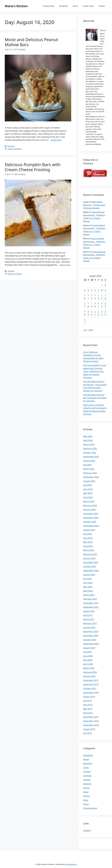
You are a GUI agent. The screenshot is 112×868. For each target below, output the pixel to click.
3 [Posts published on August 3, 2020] (85, 290)
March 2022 (89, 595)
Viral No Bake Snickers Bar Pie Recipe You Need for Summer (95, 398)
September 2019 (91, 692)
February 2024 (90, 505)
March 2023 (89, 550)
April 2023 (88, 546)
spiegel (87, 830)
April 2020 (88, 664)
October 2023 (90, 522)
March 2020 (89, 668)
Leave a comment (15, 149)
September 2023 (91, 526)
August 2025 (89, 461)
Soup (86, 800)
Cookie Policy (88, 6)
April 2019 (88, 713)
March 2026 (89, 444)
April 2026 (88, 440)
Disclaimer (63, 6)
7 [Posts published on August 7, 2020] (99, 290)
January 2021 (89, 627)
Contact (102, 6)
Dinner (86, 788)
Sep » (91, 330)
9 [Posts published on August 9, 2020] (105, 290)
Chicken (87, 772)
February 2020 (90, 672)
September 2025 (91, 457)
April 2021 (88, 615)
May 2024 (88, 493)
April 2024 (88, 497)
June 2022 (88, 583)
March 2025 (89, 469)
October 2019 (90, 688)
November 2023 (91, 518)
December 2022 (91, 562)
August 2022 (89, 575)
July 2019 (87, 701)
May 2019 (88, 709)
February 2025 (90, 473)
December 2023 (91, 514)
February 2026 (90, 448)
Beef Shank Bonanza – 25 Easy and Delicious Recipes (94, 205)
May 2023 (88, 542)
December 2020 (91, 631)
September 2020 (91, 644)
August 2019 (89, 697)
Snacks (86, 796)
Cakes (86, 767)
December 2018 (91, 717)
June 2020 (88, 656)
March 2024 (89, 501)
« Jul (85, 330)
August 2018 (89, 729)
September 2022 (91, 570)
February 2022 (90, 599)
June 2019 (88, 705)
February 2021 (90, 623)
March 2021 (89, 619)
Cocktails (87, 776)
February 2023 (90, 554)
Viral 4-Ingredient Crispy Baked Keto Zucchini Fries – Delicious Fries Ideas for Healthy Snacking (95, 371)
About (75, 6)
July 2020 (87, 652)
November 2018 (91, 721)
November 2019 (91, 684)
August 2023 (89, 530)
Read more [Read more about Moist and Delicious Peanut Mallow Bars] (56, 140)
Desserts (11, 146)
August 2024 (89, 481)
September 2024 (91, 477)
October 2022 (90, 566)
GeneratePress (71, 864)
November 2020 (91, 636)
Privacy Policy (49, 6)
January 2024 (89, 509)
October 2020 (90, 640)
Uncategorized (90, 808)
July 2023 (87, 534)
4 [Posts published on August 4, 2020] (88, 290)
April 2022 (88, 591)
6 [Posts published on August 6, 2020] (95, 290)
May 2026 (88, 436)
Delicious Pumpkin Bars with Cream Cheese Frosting (33, 167)
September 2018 (91, 725)
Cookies (87, 780)
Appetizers (88, 755)
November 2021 (91, 603)
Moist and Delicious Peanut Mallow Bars (31, 42)
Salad (86, 792)
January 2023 (89, 558)
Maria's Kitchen (16, 6)
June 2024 (88, 489)
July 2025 (87, 465)
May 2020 (88, 660)
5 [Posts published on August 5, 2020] (92, 290)
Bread (86, 759)
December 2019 (91, 680)
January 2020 (89, 676)
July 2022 (87, 579)
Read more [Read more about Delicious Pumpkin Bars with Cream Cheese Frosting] (65, 265)
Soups (86, 804)
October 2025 (90, 453)
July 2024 (87, 485)
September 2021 (91, 607)
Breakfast (88, 763)
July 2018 (87, 733)
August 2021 (89, 611)
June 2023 (88, 538)
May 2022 (88, 587)
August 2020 (89, 648)
